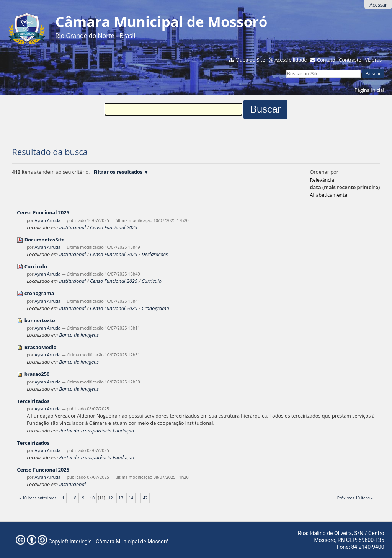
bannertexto (40, 320)
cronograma (39, 293)
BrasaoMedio (41, 347)
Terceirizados (33, 401)
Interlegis (81, 542)
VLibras (373, 60)
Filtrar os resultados (118, 172)
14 (131, 498)
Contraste (350, 60)
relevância (322, 180)
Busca (286, 69)
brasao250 (37, 374)
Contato (326, 60)
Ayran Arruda (47, 220)
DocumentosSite (45, 240)
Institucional (72, 227)
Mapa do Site (250, 60)
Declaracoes (155, 254)
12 (111, 498)
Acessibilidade (291, 60)
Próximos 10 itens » (355, 498)
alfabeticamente (329, 195)
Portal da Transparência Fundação (96, 431)
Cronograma (155, 308)
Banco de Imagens (79, 335)
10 (92, 498)
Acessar (378, 5)
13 (121, 498)
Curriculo (36, 266)
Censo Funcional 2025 (43, 212)
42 (145, 498)
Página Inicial (369, 90)
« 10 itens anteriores (38, 498)
